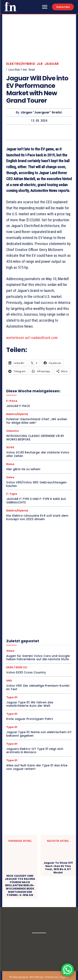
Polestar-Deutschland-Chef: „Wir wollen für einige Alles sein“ (37, 421)
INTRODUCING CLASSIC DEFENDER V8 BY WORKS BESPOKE (35, 438)
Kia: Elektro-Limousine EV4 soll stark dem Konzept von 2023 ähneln (37, 517)
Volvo (10, 477)
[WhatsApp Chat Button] (68, 970)
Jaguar (52, 64)
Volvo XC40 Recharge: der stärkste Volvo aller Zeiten (38, 454)
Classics (13, 431)
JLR (40, 64)
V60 (9, 681)
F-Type (12, 494)
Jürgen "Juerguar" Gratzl (41, 112)
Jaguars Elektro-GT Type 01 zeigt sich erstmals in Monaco (35, 751)
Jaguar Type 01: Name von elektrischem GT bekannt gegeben (39, 734)
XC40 (10, 447)
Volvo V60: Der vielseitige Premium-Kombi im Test (38, 687)
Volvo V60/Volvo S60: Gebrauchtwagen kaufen (36, 484)
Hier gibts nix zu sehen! (23, 469)
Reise (10, 464)
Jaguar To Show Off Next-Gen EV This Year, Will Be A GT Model (58, 868)
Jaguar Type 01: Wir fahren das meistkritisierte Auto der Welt (30, 704)
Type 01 (12, 697)
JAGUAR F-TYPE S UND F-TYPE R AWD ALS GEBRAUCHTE (36, 501)
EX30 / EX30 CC (17, 667)
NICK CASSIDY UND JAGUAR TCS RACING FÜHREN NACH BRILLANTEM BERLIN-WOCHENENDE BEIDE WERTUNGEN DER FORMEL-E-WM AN (20, 885)
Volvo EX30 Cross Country (26, 672)
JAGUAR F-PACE (18, 406)
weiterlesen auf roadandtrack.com (32, 338)
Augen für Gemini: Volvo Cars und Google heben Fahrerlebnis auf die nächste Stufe (38, 658)
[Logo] (10, 7)
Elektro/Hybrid (21, 64)
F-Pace (12, 401)
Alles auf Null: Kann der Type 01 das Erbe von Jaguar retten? (37, 767)
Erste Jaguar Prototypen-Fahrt (30, 719)
